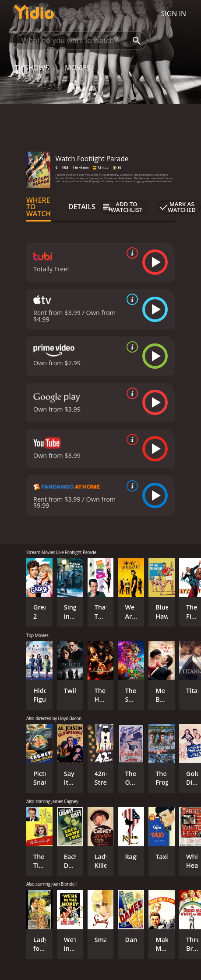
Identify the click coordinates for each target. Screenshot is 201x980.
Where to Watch (39, 207)
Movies (78, 68)
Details (82, 207)
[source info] (130, 253)
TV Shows (32, 68)
